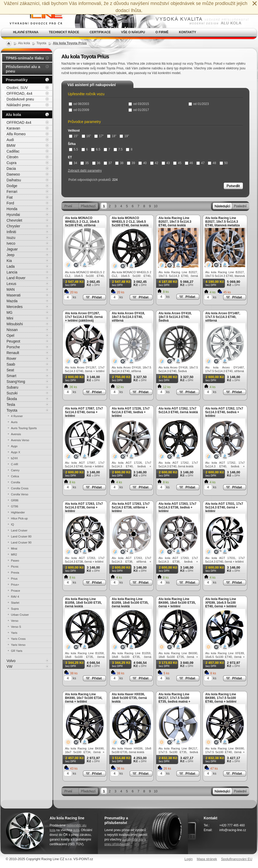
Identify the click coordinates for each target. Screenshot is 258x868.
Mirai (14, 548)
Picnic (15, 567)
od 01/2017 (139, 110)
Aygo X (16, 452)
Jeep (10, 255)
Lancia (12, 272)
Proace (16, 591)
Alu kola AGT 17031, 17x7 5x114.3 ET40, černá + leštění (224, 507)
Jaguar (12, 249)
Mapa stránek (207, 859)
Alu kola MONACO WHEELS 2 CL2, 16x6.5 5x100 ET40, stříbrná (82, 222)
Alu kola (13, 114)
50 (224, 163)
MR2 (14, 555)
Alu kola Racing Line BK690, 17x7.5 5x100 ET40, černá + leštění (221, 698)
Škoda (12, 399)
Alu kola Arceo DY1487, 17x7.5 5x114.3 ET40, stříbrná (223, 317)
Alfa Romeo (16, 134)
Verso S (16, 627)
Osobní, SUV (17, 88)
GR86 (15, 500)
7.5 (118, 149)
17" (99, 136)
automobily (130, 839)
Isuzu (11, 238)
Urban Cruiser (20, 615)
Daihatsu (14, 180)
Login (189, 859)
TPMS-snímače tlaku (25, 58)
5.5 (74, 149)
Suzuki (12, 393)
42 (154, 163)
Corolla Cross (20, 488)
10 (156, 206)
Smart (11, 376)
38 (119, 163)
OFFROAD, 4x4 (19, 93)
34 (73, 163)
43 (166, 163)
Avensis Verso (20, 440)
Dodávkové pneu (20, 99)
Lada (11, 266)
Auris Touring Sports (24, 428)
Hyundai (13, 215)
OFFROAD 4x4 (19, 122)
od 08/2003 (79, 104)
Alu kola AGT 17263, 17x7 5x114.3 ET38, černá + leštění (84, 507)
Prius (14, 579)
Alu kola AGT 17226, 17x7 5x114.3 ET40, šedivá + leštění (131, 412)
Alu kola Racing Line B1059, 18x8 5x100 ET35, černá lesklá (130, 603)
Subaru (12, 387)
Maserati (14, 295)
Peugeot (13, 341)
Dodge (12, 186)
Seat (10, 370)
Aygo (14, 446)
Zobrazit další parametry (85, 171)
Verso (15, 621)
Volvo (11, 661)
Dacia (11, 169)
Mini (10, 318)
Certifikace (100, 32)
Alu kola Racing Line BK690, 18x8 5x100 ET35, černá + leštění (177, 603)
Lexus (11, 284)
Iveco (11, 243)
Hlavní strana (26, 32)
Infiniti (11, 232)
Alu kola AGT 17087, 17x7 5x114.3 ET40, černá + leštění (84, 412)
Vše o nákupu (133, 32)
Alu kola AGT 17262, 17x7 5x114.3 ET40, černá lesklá (178, 410)
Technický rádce (64, 32)
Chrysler (13, 226)
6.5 (96, 149)
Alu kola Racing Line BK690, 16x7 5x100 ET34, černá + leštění (84, 698)
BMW (11, 145)
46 (189, 163)
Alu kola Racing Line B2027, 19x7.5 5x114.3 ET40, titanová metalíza (222, 222)
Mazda (12, 301)
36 (96, 163)
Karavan (13, 128)
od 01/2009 (79, 110)
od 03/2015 (139, 104)
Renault (13, 353)
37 (108, 163)
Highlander (18, 512)
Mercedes (14, 307)
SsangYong (16, 382)
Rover (11, 359)
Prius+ (15, 585)
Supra (15, 609)
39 (131, 163)
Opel (10, 335)
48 (212, 163)
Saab (11, 364)
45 (177, 163)
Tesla (11, 405)
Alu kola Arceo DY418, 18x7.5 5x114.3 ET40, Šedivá (175, 317)
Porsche (13, 347)
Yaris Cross (18, 639)
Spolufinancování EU (237, 859)
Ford (10, 203)
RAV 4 (15, 597)
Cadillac (13, 151)
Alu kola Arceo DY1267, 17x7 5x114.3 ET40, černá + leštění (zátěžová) (84, 317)
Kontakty (187, 32)
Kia (9, 261)
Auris (14, 422)
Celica (15, 476)
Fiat (10, 197)
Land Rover (16, 278)
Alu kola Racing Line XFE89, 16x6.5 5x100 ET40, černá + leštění (221, 603)
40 (142, 163)
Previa (15, 573)
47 (200, 163)
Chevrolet (14, 220)
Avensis (16, 434)
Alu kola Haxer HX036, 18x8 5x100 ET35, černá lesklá (129, 698)
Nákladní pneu (18, 105)
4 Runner (17, 416)
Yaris (14, 633)
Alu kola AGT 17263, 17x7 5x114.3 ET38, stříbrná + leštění (131, 507)
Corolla (16, 482)
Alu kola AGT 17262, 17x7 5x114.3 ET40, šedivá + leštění (224, 412)
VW (10, 667)
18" (112, 136)
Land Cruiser (19, 530)
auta (76, 830)
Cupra (11, 163)
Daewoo (13, 174)
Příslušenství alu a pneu (23, 69)
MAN (11, 289)
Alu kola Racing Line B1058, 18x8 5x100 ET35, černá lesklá (83, 603)
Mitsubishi (15, 324)
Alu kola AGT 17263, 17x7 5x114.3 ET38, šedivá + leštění (177, 507)
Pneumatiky (17, 80)
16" (86, 136)
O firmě (162, 32)
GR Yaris (17, 651)
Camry (15, 470)
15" (74, 136)
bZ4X (14, 458)
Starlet (15, 603)
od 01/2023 (199, 104)
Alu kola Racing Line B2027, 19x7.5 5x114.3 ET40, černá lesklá (175, 222)
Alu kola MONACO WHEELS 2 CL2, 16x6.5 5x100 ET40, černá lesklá (130, 222)
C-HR (15, 464)
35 (84, 163)
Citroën (12, 157)
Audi (10, 140)
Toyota (12, 410)
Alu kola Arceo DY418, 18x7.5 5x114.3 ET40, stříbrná (128, 317)
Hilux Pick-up (19, 518)
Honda (12, 209)
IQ (13, 524)
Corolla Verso (20, 494)
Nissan (12, 330)
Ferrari (12, 192)
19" (124, 136)
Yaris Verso (18, 645)
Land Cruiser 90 (21, 542)
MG (10, 312)
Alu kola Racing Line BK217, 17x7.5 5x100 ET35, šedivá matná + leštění (174, 700)
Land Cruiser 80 (21, 536)
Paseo (15, 561)
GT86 (15, 506)
